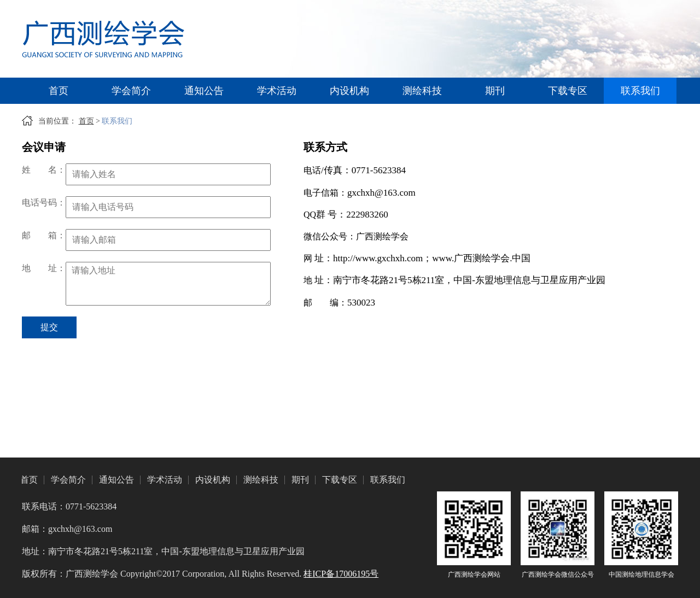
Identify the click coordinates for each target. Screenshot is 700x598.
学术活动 (277, 91)
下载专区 (568, 91)
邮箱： (44, 235)
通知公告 (204, 91)
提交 (49, 327)
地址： (44, 268)
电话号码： (44, 203)
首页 (59, 91)
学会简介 (131, 91)
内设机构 (349, 91)
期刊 (495, 91)
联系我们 (640, 91)
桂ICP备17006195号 (341, 574)
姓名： (44, 170)
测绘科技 (422, 91)
